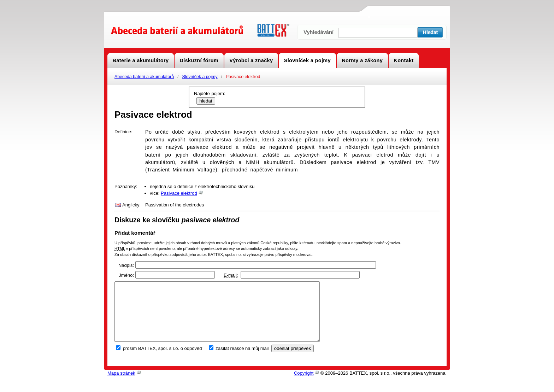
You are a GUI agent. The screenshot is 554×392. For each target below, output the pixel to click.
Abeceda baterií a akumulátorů (144, 77)
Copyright (304, 385)
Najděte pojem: (210, 93)
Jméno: (126, 275)
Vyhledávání (319, 32)
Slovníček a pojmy (200, 77)
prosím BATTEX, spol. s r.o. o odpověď (163, 360)
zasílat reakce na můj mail (242, 360)
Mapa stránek (121, 385)
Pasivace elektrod (179, 193)
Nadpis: (126, 265)
